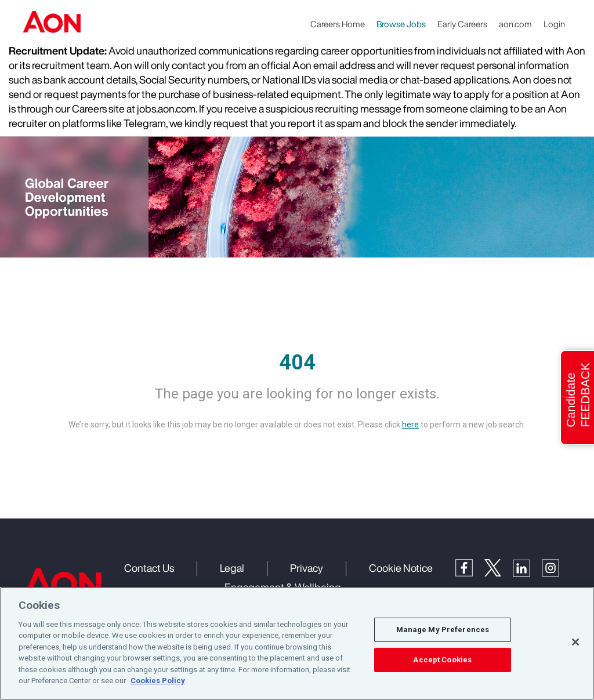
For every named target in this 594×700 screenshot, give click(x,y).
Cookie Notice (401, 568)
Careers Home (338, 24)
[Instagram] (556, 567)
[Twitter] (499, 567)
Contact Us (149, 568)
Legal (232, 568)
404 (297, 362)
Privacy (307, 568)
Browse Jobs (401, 24)
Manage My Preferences (443, 630)
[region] (297, 643)
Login (554, 24)
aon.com (515, 24)
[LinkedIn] (527, 567)
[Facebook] (470, 567)
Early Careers (462, 24)
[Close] (575, 642)
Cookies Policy (158, 681)
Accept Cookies (442, 660)
